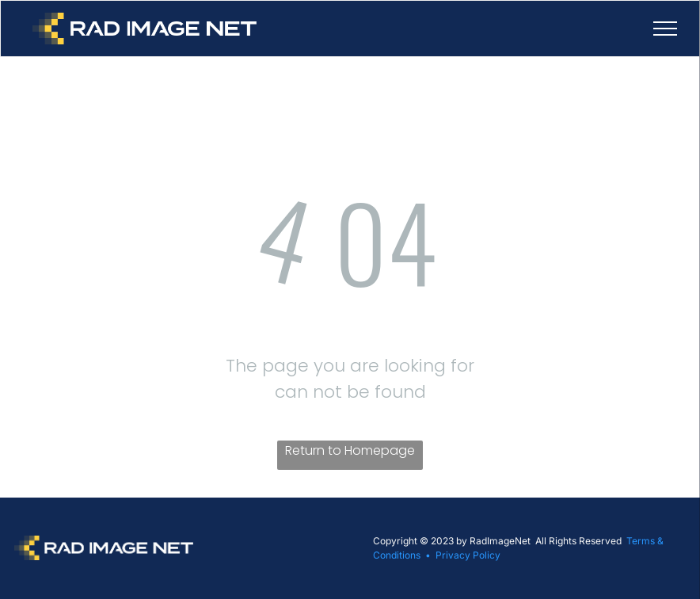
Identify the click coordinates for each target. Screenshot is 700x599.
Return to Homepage (350, 450)
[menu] (665, 29)
